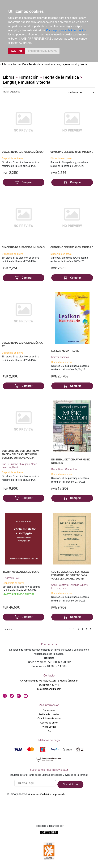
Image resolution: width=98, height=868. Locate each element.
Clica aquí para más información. (66, 30)
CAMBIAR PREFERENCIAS (42, 51)
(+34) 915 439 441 (49, 685)
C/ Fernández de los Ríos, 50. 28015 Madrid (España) (49, 681)
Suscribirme (70, 784)
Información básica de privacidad (48, 794)
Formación (19, 64)
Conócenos (49, 710)
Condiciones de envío (49, 718)
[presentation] (29, 804)
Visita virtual (49, 727)
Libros (6, 64)
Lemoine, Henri (10, 467)
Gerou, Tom (71, 469)
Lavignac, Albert (29, 464)
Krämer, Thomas (60, 357)
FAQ (49, 731)
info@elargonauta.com (49, 689)
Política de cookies (49, 714)
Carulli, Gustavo (10, 464)
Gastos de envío (49, 723)
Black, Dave (58, 469)
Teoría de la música (41, 64)
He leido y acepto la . (36, 794)
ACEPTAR (16, 51)
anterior (8, 629)
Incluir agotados (11, 92)
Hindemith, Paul (11, 578)
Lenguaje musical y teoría (71, 64)
